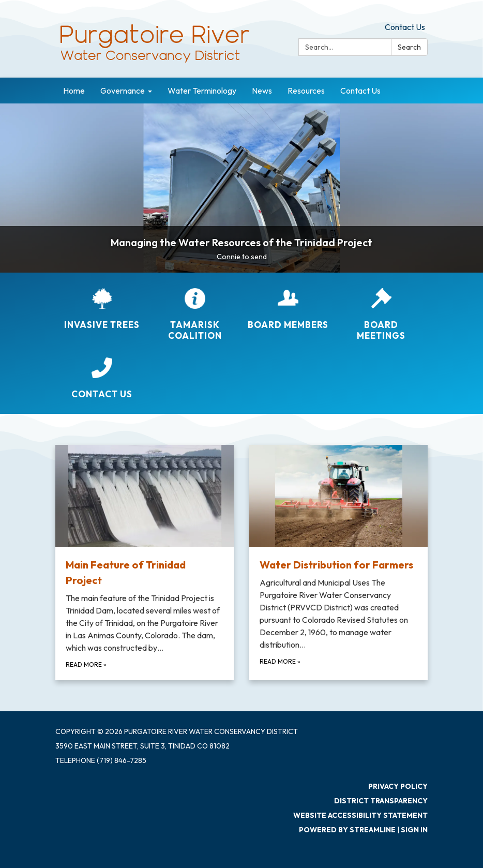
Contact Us (405, 27)
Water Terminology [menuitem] (202, 91)
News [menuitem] (262, 91)
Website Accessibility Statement (360, 815)
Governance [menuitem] (123, 91)
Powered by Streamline (347, 830)
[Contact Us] (102, 378)
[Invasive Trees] (102, 309)
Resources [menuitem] (306, 91)
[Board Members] (288, 309)
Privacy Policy (398, 786)
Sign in (414, 830)
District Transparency (381, 801)
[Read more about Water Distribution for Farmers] (338, 563)
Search (409, 47)
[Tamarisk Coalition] (195, 315)
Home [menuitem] (74, 91)
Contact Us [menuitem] (360, 91)
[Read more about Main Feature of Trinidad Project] (145, 563)
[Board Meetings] (381, 315)
